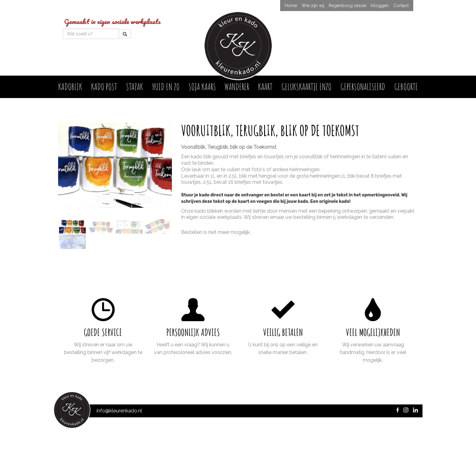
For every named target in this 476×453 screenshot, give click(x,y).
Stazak (135, 87)
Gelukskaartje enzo (306, 87)
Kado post (104, 87)
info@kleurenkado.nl (119, 411)
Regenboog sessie (347, 6)
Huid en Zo (166, 87)
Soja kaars (202, 87)
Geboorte (406, 87)
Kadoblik (70, 87)
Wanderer (237, 87)
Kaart (265, 87)
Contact (401, 6)
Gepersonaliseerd (363, 87)
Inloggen (380, 6)
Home (291, 6)
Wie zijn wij (313, 6)
